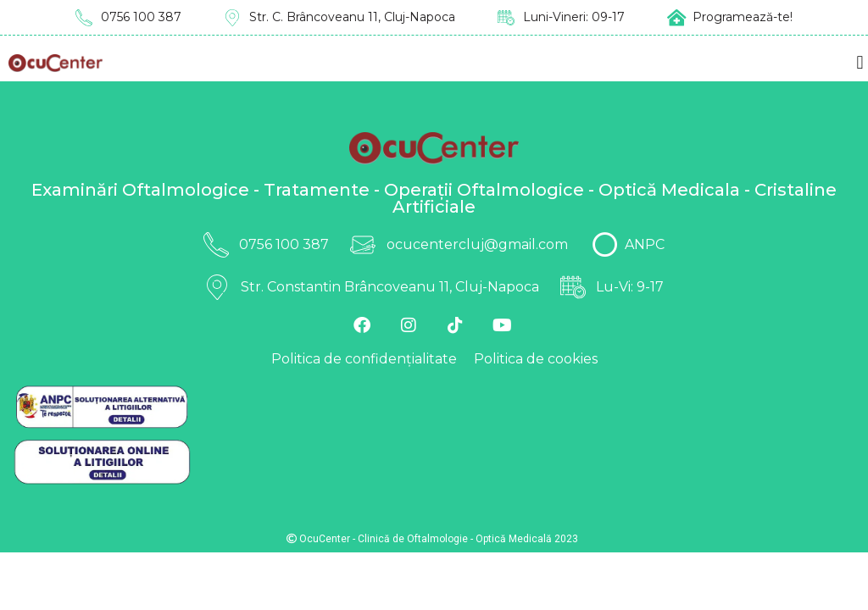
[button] (860, 63)
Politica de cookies (536, 359)
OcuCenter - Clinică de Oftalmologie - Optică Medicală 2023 (432, 539)
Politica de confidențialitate (364, 359)
